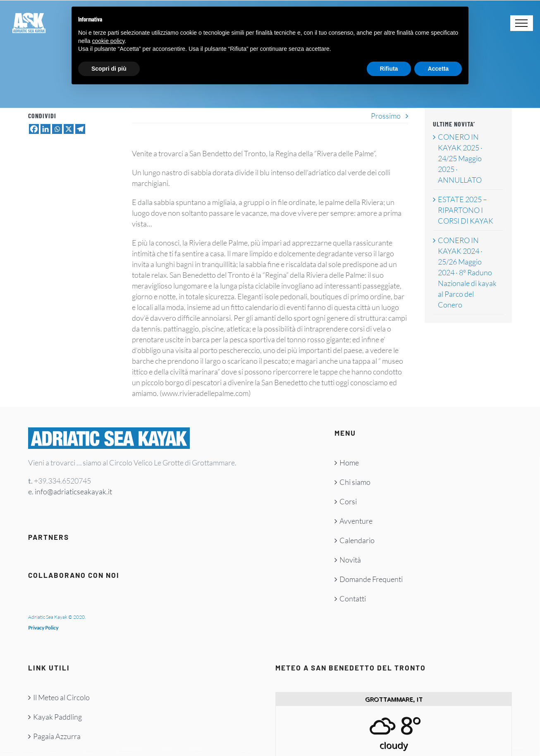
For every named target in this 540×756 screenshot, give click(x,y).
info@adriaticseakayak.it (73, 491)
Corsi (348, 501)
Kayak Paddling (57, 717)
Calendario (357, 540)
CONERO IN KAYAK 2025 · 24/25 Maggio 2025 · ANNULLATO (460, 158)
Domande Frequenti (371, 579)
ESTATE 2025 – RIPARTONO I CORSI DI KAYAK (466, 210)
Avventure (356, 521)
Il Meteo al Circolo (61, 697)
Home (349, 463)
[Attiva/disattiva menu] (522, 23)
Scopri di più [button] (109, 69)
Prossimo (386, 116)
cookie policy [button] (108, 41)
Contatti (353, 599)
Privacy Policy (43, 628)
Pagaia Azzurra (57, 736)
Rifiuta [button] (389, 69)
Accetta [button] (438, 69)
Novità (350, 560)
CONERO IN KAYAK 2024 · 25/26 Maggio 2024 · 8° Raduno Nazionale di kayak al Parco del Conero (467, 272)
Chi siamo (355, 482)
